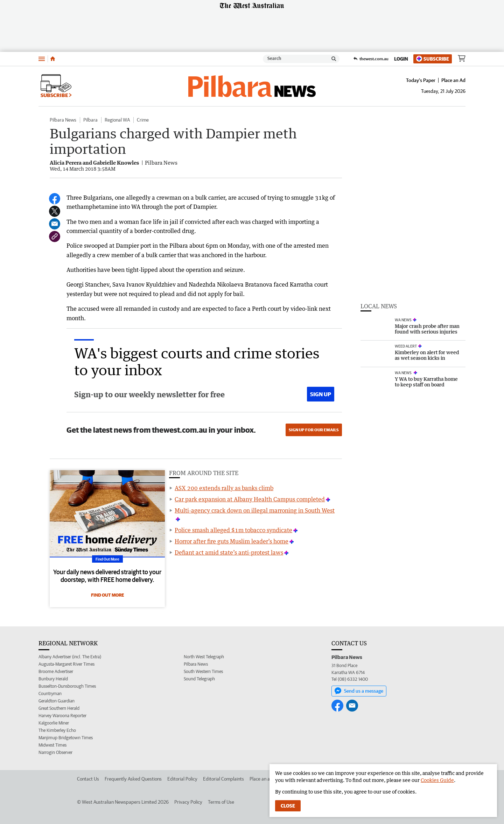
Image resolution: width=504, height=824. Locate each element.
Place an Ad (453, 80)
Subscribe (433, 59)
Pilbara (90, 120)
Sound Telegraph (199, 679)
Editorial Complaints (223, 779)
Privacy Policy (188, 802)
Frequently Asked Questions (133, 779)
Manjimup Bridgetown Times (66, 738)
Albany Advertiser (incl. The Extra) (70, 657)
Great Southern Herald (59, 708)
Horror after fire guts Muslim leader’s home (232, 541)
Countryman (50, 693)
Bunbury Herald (53, 679)
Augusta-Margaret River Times (66, 664)
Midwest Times (52, 745)
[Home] (53, 59)
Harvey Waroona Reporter (62, 716)
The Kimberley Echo (57, 730)
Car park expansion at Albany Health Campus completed (250, 499)
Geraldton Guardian (57, 701)
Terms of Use (221, 802)
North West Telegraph (204, 657)
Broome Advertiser (56, 671)
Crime (143, 120)
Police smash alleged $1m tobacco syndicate (233, 530)
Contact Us (88, 779)
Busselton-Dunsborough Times (67, 686)
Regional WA (117, 120)
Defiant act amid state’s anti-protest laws (229, 552)
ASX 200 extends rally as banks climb (224, 488)
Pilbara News (63, 120)
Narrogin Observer (55, 752)
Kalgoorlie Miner (54, 723)
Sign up (321, 394)
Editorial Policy (182, 779)
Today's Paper (421, 80)
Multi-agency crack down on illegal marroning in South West (255, 510)
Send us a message (359, 691)
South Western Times (203, 671)
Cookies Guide (437, 780)
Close (288, 806)
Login (401, 59)
